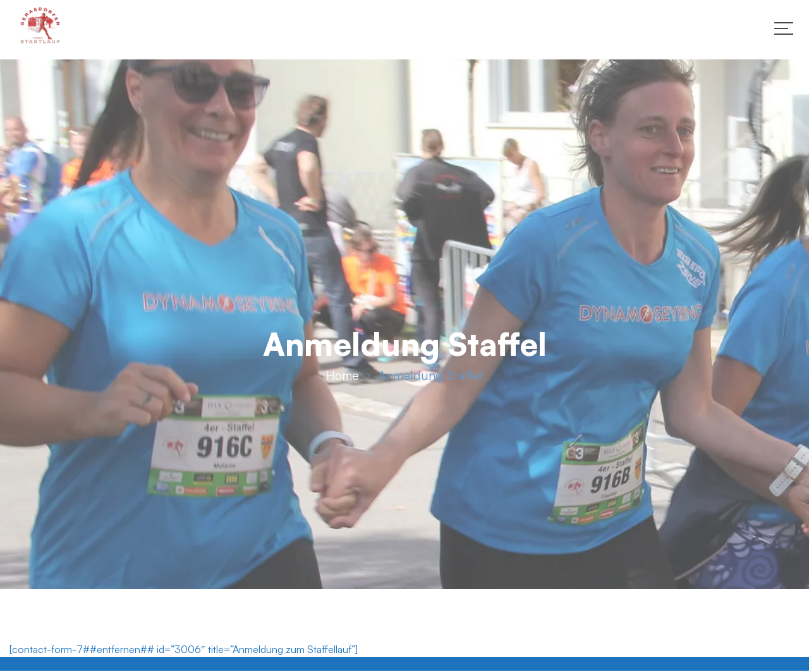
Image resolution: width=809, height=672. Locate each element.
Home (343, 377)
